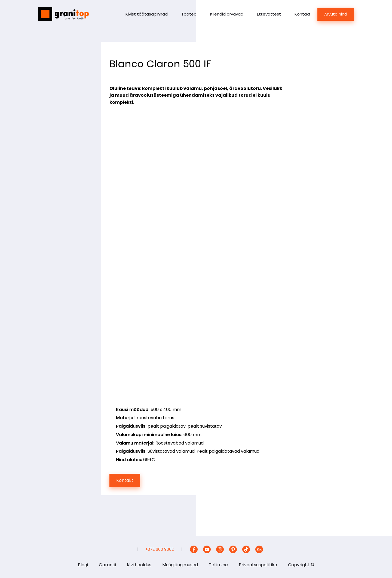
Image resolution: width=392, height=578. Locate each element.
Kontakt (303, 14)
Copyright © (301, 565)
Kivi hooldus (139, 565)
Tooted (189, 14)
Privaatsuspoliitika (258, 565)
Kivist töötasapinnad (147, 14)
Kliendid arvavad (227, 14)
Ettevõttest (269, 14)
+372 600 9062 (160, 549)
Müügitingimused (180, 565)
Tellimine (218, 565)
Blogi (83, 565)
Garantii (107, 565)
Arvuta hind (336, 14)
